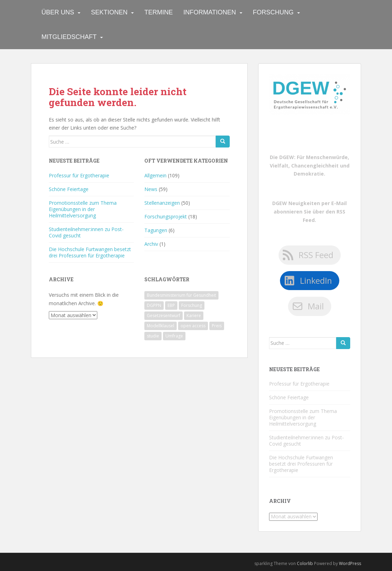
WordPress (350, 563)
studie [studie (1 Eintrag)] (153, 336)
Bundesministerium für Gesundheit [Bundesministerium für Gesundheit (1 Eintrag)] (181, 295)
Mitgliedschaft (69, 37)
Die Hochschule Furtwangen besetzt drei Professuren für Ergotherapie (90, 252)
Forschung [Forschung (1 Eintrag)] (192, 305)
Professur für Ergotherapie (79, 175)
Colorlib (305, 563)
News (151, 189)
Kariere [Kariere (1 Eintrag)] (194, 316)
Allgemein (155, 175)
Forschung (273, 12)
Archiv (151, 244)
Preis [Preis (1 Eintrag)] (217, 326)
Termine (159, 12)
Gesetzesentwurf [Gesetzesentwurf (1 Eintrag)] (164, 316)
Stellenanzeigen (162, 203)
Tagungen (156, 230)
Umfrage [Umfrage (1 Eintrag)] (174, 336)
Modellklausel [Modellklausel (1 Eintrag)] (161, 326)
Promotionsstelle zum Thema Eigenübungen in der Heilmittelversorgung (83, 209)
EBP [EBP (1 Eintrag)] (171, 305)
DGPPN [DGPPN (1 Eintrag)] (154, 305)
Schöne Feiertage (69, 189)
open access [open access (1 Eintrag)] (193, 326)
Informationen (210, 12)
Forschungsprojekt (166, 216)
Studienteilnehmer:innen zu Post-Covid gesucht (86, 232)
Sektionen (109, 12)
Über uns (58, 12)
